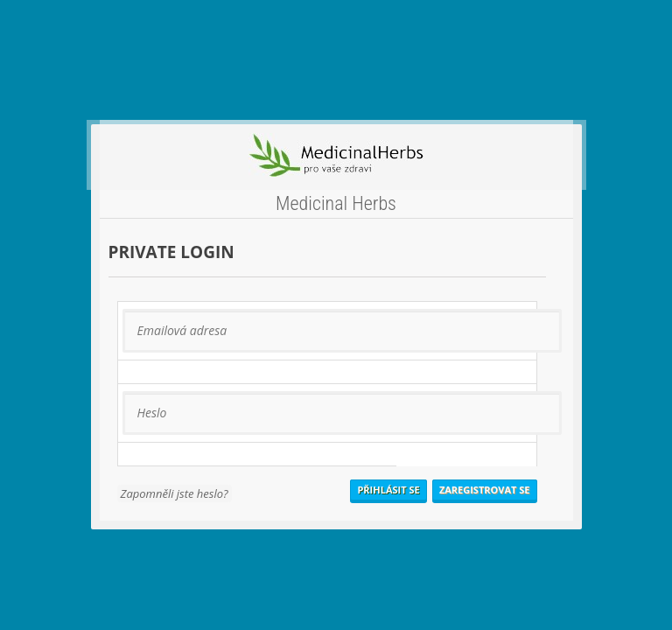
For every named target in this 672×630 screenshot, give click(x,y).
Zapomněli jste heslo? (175, 493)
